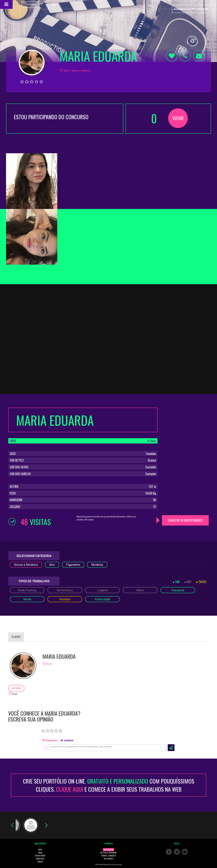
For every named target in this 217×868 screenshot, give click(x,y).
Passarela (178, 590)
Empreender (118, 865)
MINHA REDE (40, 859)
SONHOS (40, 862)
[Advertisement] (185, 426)
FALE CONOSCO (108, 859)
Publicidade (103, 599)
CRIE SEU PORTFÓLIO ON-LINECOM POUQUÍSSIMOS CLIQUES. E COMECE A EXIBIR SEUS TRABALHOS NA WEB (109, 785)
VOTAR (178, 118)
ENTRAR (30, 5)
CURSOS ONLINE (40, 856)
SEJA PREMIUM (108, 850)
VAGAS (40, 853)
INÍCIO (40, 850)
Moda (27, 599)
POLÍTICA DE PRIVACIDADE (108, 853)
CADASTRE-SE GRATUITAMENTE (185, 520)
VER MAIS (16, 688)
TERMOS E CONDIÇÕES (108, 856)
